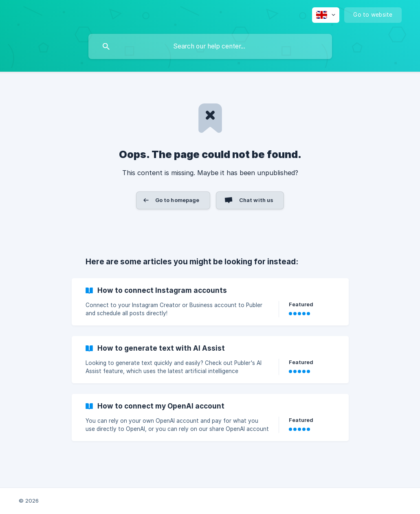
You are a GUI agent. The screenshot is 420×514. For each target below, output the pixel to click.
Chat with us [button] (256, 200)
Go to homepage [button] (177, 200)
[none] (326, 15)
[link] (210, 302)
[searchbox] (210, 46)
